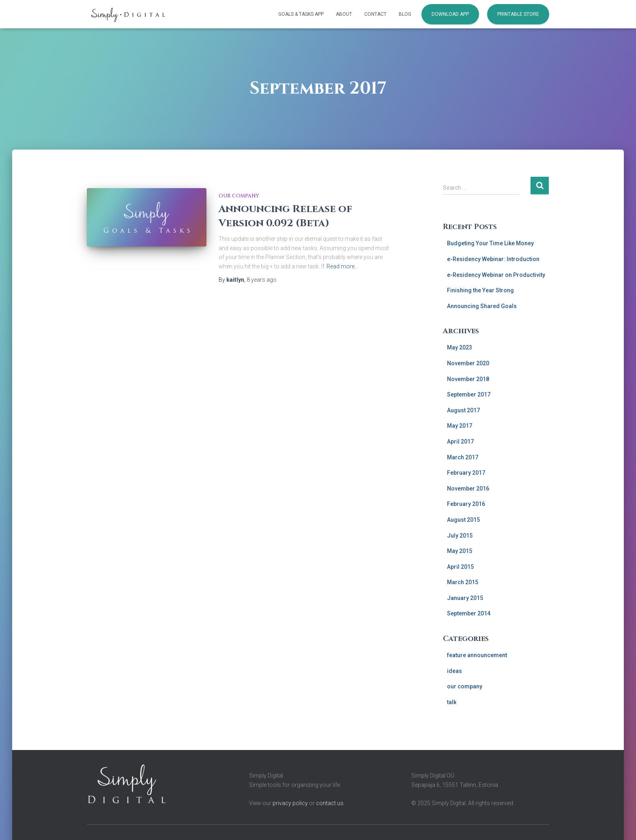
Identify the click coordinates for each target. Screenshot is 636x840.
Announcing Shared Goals (482, 306)
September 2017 (469, 394)
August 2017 (463, 410)
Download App (450, 14)
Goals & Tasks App (301, 14)
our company (239, 196)
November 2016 (468, 489)
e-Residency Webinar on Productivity (496, 275)
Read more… (342, 266)
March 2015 (463, 582)
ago (262, 280)
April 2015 (460, 567)
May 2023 (460, 347)
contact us (330, 803)
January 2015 (465, 598)
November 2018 (468, 379)
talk (452, 702)
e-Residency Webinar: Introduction (493, 259)
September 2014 (469, 613)
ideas (454, 671)
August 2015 (463, 520)
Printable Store (518, 14)
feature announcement (477, 655)
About (344, 14)
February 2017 (466, 473)
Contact (375, 14)
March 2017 (463, 457)
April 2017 (460, 441)
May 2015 (460, 551)
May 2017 (460, 426)
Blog (405, 14)
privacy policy (290, 803)
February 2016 (466, 504)
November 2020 (468, 363)
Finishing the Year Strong (480, 290)
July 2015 (460, 536)
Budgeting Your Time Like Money (490, 243)
